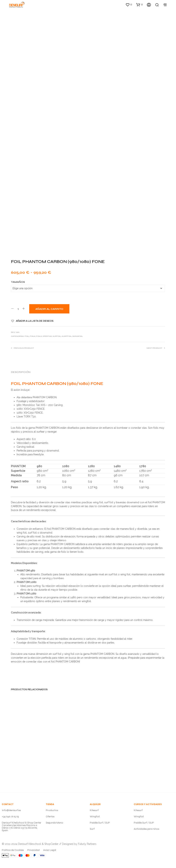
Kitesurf (94, 810)
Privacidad (34, 850)
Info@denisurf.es (11, 810)
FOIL (27, 336)
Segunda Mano (54, 823)
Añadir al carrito (49, 309)
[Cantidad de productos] (18, 309)
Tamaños (18, 282)
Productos (52, 810)
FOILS (33, 336)
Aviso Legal (50, 850)
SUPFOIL (57, 336)
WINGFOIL (78, 336)
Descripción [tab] (21, 372)
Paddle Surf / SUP (100, 823)
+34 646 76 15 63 (10, 816)
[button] (129, 5)
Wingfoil (95, 816)
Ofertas (50, 816)
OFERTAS (47, 336)
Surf (92, 829)
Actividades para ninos (147, 829)
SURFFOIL (67, 336)
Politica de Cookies (13, 850)
